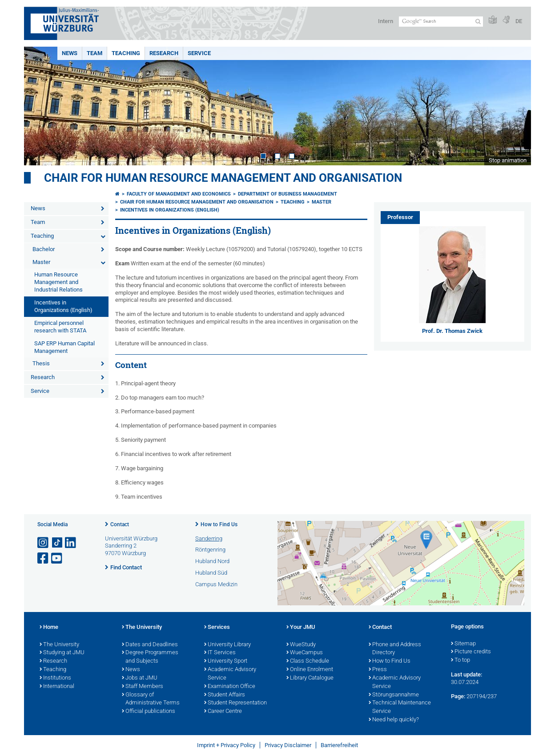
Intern (386, 21)
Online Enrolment (310, 670)
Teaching (126, 53)
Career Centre (223, 712)
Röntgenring (210, 550)
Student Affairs (225, 695)
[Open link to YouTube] (57, 558)
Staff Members (143, 687)
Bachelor (44, 249)
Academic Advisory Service (230, 674)
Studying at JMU (62, 653)
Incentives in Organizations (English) (63, 306)
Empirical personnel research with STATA (60, 327)
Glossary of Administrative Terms (151, 699)
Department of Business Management (288, 194)
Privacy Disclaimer (288, 745)
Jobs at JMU (140, 678)
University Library (227, 645)
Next (515, 106)
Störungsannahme (394, 695)
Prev (40, 106)
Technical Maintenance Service (400, 707)
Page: (458, 696)
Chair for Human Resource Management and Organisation (223, 178)
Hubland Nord (212, 561)
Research (164, 53)
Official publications (149, 712)
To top (460, 660)
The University (59, 645)
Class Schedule (308, 661)
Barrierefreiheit (339, 745)
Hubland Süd (211, 573)
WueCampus (305, 653)
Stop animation (508, 160)
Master (41, 262)
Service (199, 53)
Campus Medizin (216, 584)
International (57, 687)
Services (217, 628)
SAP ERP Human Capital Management (64, 347)
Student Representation (235, 703)
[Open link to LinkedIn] (71, 543)
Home (49, 628)
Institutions (55, 678)
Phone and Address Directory (395, 649)
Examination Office (230, 687)
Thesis (41, 363)
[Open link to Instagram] (44, 543)
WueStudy (301, 645)
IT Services (220, 653)
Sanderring (209, 538)
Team (95, 53)
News (70, 53)
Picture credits (471, 652)
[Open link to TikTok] (57, 543)
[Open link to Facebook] (44, 558)
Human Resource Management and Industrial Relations (58, 282)
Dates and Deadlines (150, 645)
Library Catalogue (310, 678)
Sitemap (463, 644)
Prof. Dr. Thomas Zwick (452, 331)
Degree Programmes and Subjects (150, 657)
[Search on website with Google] (441, 22)
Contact (120, 524)
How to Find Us (219, 524)
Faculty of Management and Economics (179, 194)
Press (378, 670)
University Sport (226, 661)
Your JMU (301, 628)
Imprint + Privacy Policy (226, 745)
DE (519, 21)
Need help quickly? (394, 720)
